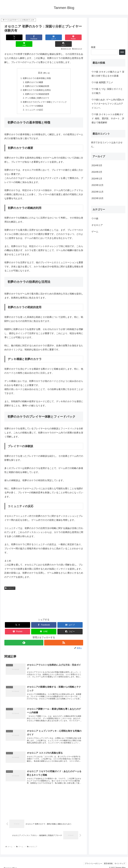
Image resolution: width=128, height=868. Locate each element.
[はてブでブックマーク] (37, 37)
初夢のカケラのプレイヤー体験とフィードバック (45, 96)
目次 (40, 66)
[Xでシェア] (11, 37)
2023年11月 (97, 192)
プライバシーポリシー (91, 860)
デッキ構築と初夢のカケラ (37, 92)
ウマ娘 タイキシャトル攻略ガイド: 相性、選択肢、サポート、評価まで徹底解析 (108, 118)
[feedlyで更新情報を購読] (24, 637)
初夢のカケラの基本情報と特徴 (37, 72)
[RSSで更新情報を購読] (64, 637)
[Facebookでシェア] (24, 37)
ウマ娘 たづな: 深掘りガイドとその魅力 (107, 91)
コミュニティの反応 (34, 104)
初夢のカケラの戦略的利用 (37, 80)
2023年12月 (97, 185)
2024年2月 (97, 172)
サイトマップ (119, 860)
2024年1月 (97, 179)
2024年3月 (97, 165)
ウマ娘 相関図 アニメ (102, 82)
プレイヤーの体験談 (34, 100)
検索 (93, 47)
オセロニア (10, 583)
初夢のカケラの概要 (34, 76)
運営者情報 (107, 860)
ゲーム (95, 232)
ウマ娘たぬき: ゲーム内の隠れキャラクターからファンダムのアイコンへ (108, 104)
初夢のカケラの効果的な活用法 (37, 84)
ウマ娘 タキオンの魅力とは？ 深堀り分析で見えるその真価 (108, 74)
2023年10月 (97, 198)
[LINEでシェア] (63, 37)
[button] (77, 37)
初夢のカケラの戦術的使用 (37, 88)
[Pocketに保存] (50, 37)
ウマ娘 (95, 219)
